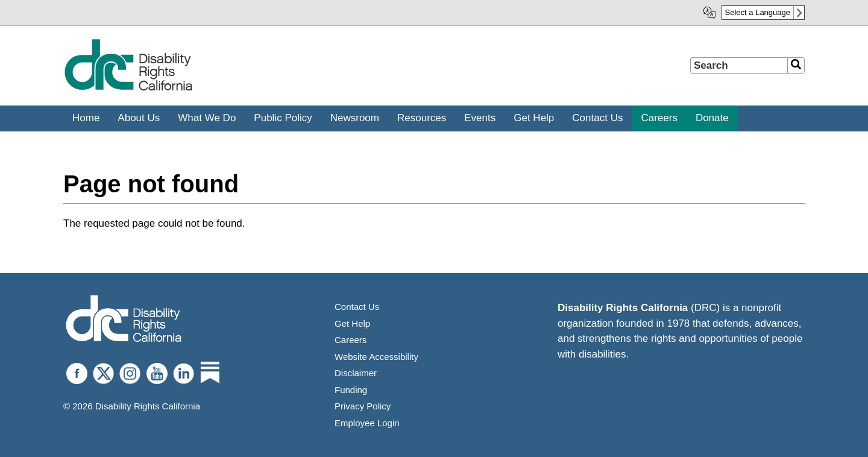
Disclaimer (356, 373)
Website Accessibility (376, 357)
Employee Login (367, 423)
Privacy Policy (363, 406)
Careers (351, 340)
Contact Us (357, 307)
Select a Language (758, 12)
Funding (351, 390)
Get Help (352, 323)
